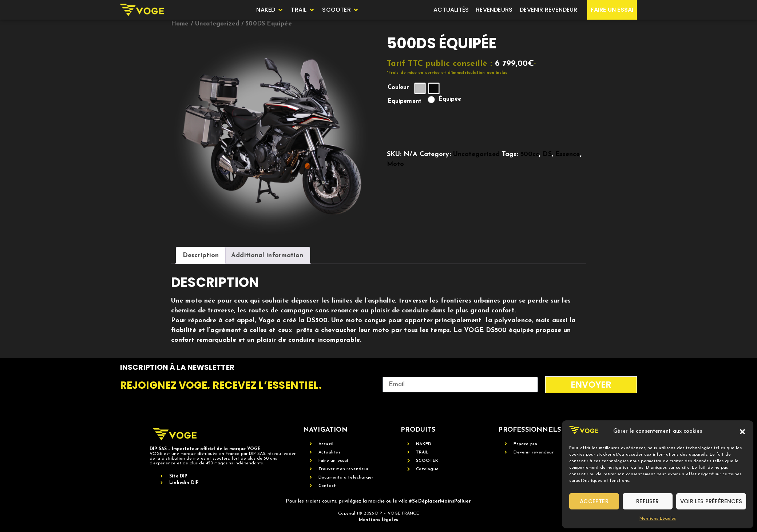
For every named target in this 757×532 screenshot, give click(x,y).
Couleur (399, 88)
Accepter (594, 501)
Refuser (647, 501)
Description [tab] (201, 255)
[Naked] (270, 10)
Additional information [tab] (267, 255)
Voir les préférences (711, 501)
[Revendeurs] (494, 10)
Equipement (405, 101)
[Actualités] (451, 10)
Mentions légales (378, 520)
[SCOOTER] (340, 10)
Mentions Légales (658, 519)
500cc (530, 154)
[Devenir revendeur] (548, 10)
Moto (395, 164)
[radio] (420, 88)
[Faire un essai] (612, 10)
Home (180, 24)
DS (547, 154)
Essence (568, 154)
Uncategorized (217, 24)
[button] (742, 432)
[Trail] (303, 10)
